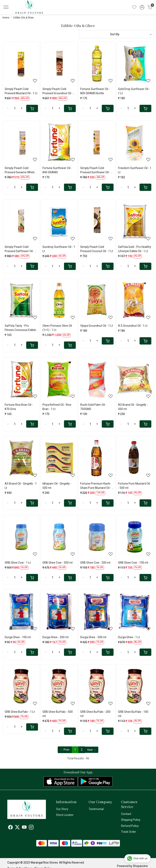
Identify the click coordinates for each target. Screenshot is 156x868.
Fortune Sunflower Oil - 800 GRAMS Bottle (95, 91)
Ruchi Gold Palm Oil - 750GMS (93, 407)
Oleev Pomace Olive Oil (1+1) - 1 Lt (57, 328)
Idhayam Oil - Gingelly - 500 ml (57, 486)
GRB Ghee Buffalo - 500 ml (58, 714)
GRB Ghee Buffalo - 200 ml (95, 714)
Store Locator (65, 815)
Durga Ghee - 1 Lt (129, 637)
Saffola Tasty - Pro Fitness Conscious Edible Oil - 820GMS (20, 328)
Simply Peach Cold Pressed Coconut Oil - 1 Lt (97, 249)
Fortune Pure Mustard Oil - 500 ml (134, 486)
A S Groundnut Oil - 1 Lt (133, 326)
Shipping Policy (131, 820)
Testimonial (96, 809)
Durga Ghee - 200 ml (55, 637)
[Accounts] (142, 7)
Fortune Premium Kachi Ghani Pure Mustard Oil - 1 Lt (97, 486)
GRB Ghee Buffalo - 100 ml (133, 714)
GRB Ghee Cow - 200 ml (95, 563)
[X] (17, 828)
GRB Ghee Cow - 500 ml (57, 563)
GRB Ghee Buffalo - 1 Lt (20, 712)
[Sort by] (116, 34)
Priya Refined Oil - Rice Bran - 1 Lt (57, 407)
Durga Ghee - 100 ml (18, 637)
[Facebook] (10, 828)
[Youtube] (24, 828)
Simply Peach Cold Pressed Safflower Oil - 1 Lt (21, 249)
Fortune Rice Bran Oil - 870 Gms (19, 407)
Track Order (129, 832)
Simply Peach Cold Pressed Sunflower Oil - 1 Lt (96, 170)
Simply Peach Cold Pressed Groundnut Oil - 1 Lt (59, 91)
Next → (92, 750)
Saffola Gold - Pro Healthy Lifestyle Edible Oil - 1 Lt (135, 249)
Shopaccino (140, 866)
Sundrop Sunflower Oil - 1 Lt (59, 249)
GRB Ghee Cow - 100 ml (133, 563)
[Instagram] (31, 828)
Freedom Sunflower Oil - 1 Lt (135, 170)
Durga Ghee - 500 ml (93, 637)
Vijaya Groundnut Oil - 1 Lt (97, 326)
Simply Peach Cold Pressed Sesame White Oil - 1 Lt (20, 170)
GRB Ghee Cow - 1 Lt (18, 563)
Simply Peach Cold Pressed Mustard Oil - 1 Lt (21, 91)
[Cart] (32, 108)
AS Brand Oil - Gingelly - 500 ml (133, 407)
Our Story (62, 809)
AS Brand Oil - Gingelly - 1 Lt (21, 486)
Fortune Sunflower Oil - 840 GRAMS (57, 170)
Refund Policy (130, 826)
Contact (126, 814)
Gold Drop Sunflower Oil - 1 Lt (134, 91)
